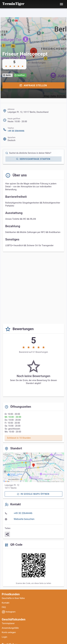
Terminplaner (8, 623)
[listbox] (33, 516)
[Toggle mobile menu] (61, 4)
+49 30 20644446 (16, 131)
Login (4, 637)
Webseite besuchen (24, 519)
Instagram (9, 612)
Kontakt (6, 603)
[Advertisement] (33, 288)
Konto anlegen (9, 632)
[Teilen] (7, 534)
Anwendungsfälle (10, 628)
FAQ (4, 607)
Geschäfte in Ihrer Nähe (13, 598)
